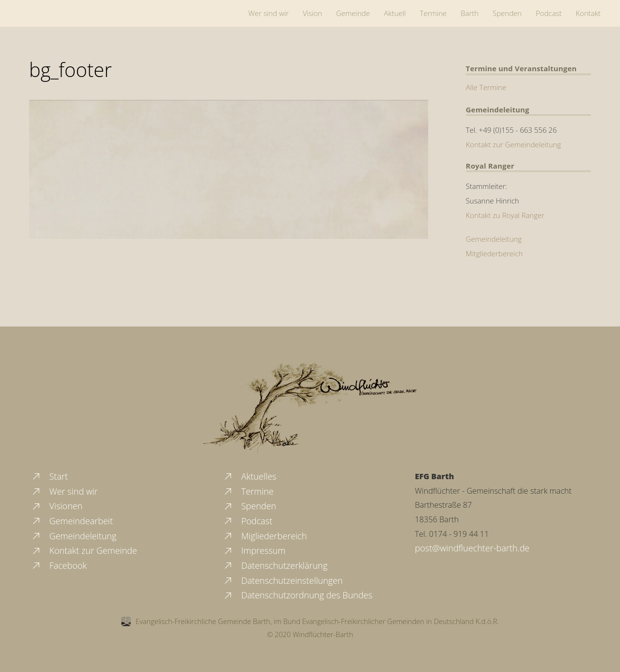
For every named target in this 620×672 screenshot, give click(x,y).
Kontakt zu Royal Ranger (505, 215)
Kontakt (588, 13)
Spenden (507, 13)
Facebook (59, 565)
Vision (312, 13)
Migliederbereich (265, 536)
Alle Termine (486, 87)
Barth (470, 13)
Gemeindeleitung (494, 239)
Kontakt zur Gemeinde (84, 550)
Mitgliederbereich (495, 253)
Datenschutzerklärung (275, 565)
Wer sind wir (269, 13)
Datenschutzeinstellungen (283, 580)
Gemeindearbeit (72, 521)
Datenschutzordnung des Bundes (297, 595)
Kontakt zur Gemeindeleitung (514, 144)
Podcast (549, 13)
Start (49, 476)
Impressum (254, 550)
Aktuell (395, 13)
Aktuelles (249, 476)
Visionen (57, 506)
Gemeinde (353, 13)
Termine (434, 13)
